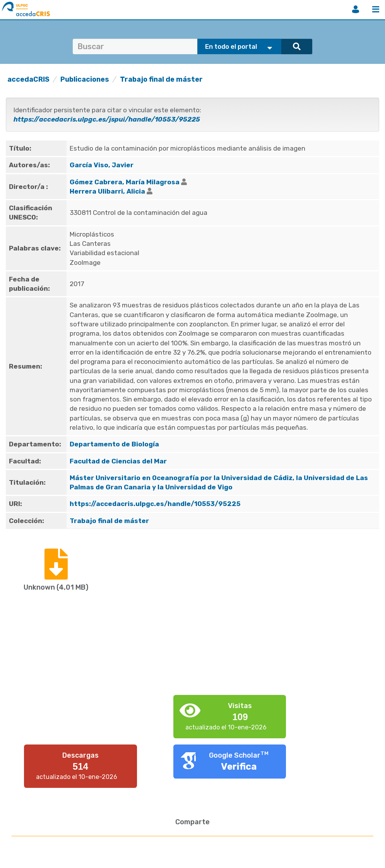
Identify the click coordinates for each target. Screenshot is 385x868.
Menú (376, 9)
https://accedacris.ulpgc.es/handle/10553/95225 (155, 504)
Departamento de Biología (114, 444)
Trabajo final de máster (161, 79)
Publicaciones (85, 79)
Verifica (239, 767)
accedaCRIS (28, 79)
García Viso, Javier (102, 165)
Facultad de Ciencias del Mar (118, 461)
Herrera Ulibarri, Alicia (107, 191)
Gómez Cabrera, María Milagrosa (125, 182)
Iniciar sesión (356, 9)
